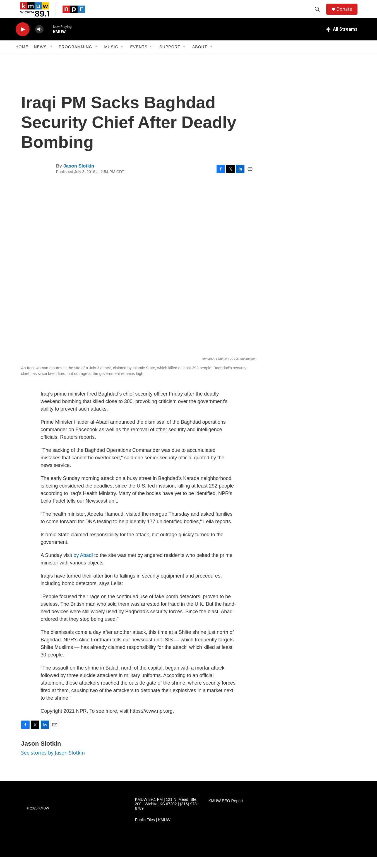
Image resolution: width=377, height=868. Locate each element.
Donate (347, 15)
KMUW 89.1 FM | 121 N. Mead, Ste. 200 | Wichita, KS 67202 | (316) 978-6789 (167, 815)
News (40, 58)
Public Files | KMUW (153, 831)
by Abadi (83, 566)
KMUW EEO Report (226, 812)
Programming (76, 58)
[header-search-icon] (320, 15)
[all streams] (342, 40)
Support (170, 58)
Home (22, 58)
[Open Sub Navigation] (51, 58)
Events (139, 58)
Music (111, 58)
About (200, 58)
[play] (23, 41)
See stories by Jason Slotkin (53, 764)
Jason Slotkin (79, 177)
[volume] (39, 41)
